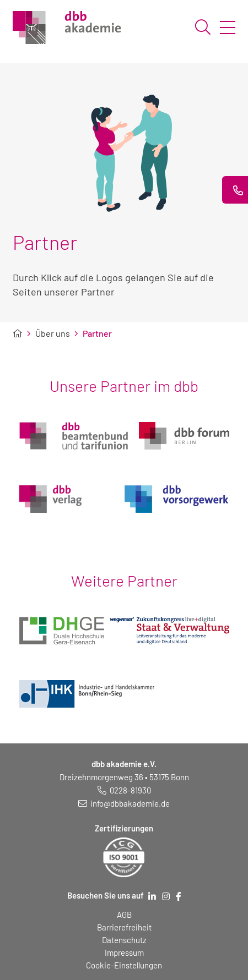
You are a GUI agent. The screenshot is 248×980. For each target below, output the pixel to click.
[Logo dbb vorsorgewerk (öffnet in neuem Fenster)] (177, 495)
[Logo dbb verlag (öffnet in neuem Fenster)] (51, 495)
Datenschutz (124, 940)
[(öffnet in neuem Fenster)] (62, 626)
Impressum (124, 952)
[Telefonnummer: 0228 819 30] (124, 790)
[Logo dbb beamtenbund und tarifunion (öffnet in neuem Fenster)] (74, 432)
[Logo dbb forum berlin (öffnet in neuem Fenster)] (184, 432)
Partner (97, 333)
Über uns (53, 333)
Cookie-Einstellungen (124, 965)
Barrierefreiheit (124, 927)
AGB (124, 915)
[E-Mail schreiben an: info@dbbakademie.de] (124, 803)
